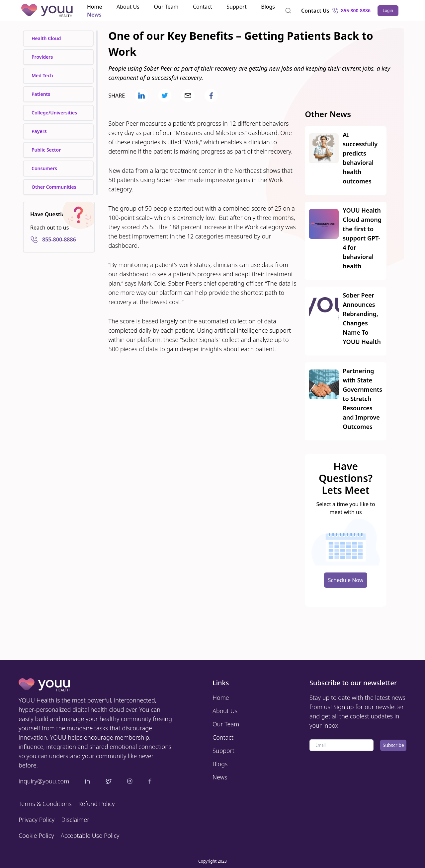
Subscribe (393, 745)
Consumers (44, 168)
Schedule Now (346, 580)
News (94, 15)
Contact (203, 7)
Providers (42, 57)
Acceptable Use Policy (90, 835)
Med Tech (42, 75)
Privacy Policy (37, 820)
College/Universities (54, 113)
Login (388, 10)
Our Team (166, 7)
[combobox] (288, 11)
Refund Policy (97, 804)
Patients (41, 94)
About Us (128, 7)
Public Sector (46, 150)
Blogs (268, 7)
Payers (39, 131)
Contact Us (315, 11)
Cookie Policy (36, 835)
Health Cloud (46, 38)
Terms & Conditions (45, 804)
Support (236, 7)
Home (95, 7)
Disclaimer (75, 820)
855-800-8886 (349, 11)
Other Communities (54, 187)
